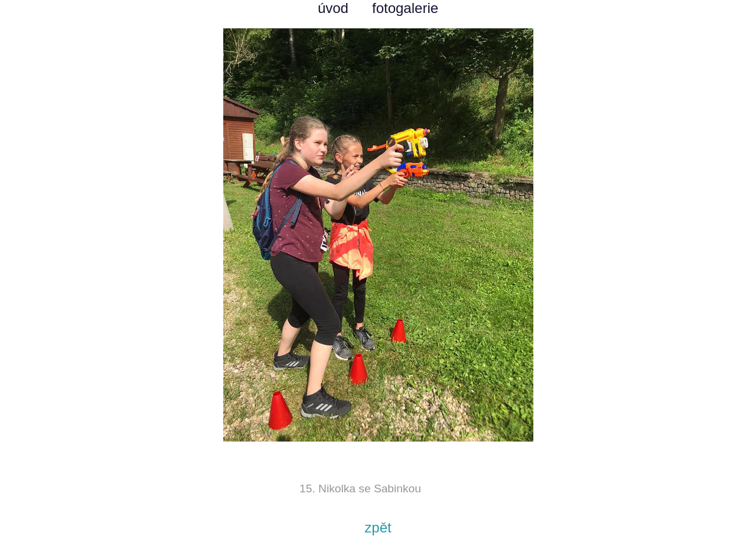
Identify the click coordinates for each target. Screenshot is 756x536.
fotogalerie (405, 8)
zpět (378, 527)
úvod (333, 8)
